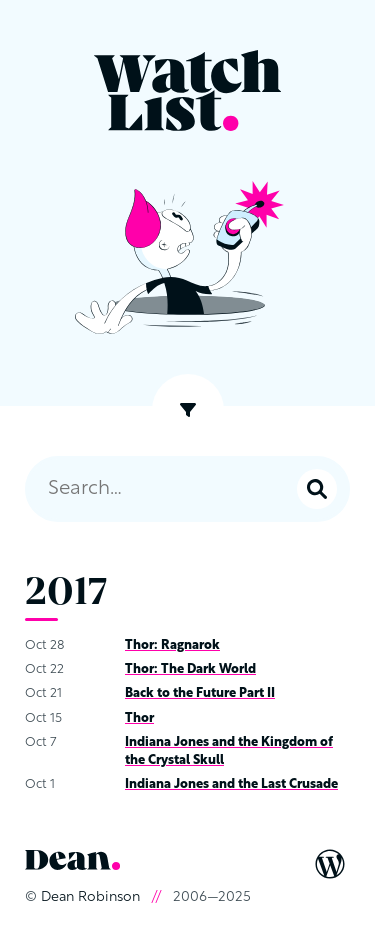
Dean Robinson (90, 897)
